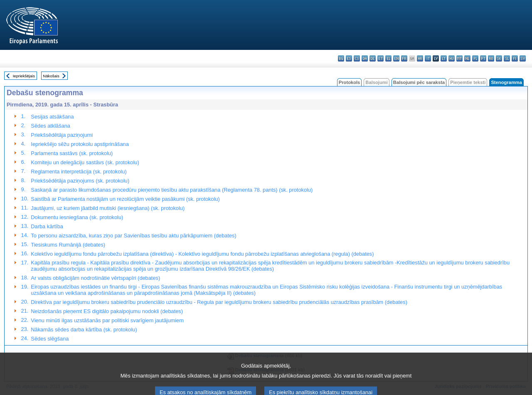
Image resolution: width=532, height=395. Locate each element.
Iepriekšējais (24, 76)
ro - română (491, 58)
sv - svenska (523, 58)
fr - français (404, 58)
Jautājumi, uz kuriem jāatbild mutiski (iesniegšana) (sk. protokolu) (108, 208)
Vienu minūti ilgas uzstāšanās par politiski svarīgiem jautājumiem (107, 320)
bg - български (341, 58)
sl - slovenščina (507, 58)
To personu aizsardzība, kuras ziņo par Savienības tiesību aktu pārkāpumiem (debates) (133, 236)
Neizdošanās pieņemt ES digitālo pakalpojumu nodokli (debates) (107, 311)
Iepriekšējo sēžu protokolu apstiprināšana (80, 144)
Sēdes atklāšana (50, 126)
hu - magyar (452, 58)
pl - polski (475, 58)
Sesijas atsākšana (52, 117)
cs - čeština (357, 58)
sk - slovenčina (499, 58)
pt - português (483, 58)
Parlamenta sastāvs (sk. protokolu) (72, 153)
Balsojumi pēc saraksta (419, 82)
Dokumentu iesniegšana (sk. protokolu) (77, 217)
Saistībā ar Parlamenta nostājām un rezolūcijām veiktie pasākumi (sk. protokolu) (125, 199)
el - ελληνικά (388, 58)
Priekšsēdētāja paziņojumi (62, 135)
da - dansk (365, 58)
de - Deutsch (373, 58)
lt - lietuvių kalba (444, 58)
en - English (396, 58)
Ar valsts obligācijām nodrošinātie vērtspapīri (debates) (95, 278)
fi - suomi (515, 58)
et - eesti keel (381, 58)
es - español (349, 58)
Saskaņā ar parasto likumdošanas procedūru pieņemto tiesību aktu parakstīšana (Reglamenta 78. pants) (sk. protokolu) (172, 190)
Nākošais (51, 76)
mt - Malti (459, 58)
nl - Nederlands (467, 58)
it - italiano (428, 58)
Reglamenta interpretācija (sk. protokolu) (79, 172)
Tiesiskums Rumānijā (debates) (68, 245)
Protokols (350, 82)
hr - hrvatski (420, 58)
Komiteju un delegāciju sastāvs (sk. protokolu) (85, 162)
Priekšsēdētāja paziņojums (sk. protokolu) (80, 181)
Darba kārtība (47, 226)
